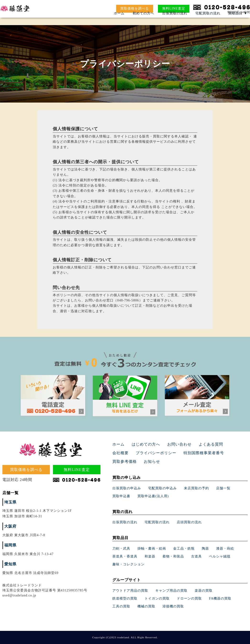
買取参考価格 (209, 453)
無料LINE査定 (174, 8)
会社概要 (227, 445)
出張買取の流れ (175, 20)
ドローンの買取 (189, 598)
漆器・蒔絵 (225, 548)
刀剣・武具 (121, 548)
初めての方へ (143, 20)
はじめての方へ (143, 445)
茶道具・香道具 (125, 556)
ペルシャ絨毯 (220, 556)
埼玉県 (10, 502)
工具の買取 (121, 606)
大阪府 (10, 527)
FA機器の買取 (220, 598)
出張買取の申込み (127, 488)
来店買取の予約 (196, 488)
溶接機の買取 (173, 606)
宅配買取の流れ (208, 20)
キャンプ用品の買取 (171, 591)
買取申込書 (121, 496)
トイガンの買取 (157, 598)
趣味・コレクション (128, 564)
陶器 (205, 548)
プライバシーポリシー (130, 453)
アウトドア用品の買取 (130, 591)
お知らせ (120, 462)
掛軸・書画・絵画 (152, 548)
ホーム (119, 20)
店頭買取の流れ (189, 522)
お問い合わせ (173, 445)
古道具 (196, 556)
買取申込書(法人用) (153, 496)
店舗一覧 (223, 488)
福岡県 (10, 545)
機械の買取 (146, 606)
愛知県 (10, 564)
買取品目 (238, 20)
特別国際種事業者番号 (173, 453)
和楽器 (150, 556)
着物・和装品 (173, 556)
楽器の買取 (204, 591)
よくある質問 (202, 445)
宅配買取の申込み (162, 488)
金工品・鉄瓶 (184, 548)
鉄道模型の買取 (125, 598)
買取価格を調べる (135, 8)
